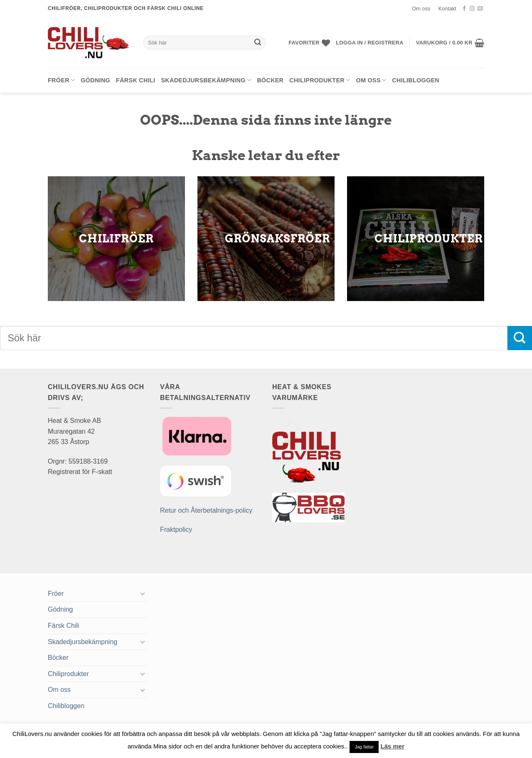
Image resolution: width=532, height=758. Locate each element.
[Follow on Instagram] (472, 9)
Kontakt (447, 9)
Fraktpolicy (176, 530)
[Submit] (258, 43)
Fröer (61, 80)
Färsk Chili (135, 80)
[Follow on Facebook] (464, 9)
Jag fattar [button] (364, 747)
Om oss (421, 9)
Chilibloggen (416, 80)
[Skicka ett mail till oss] (480, 9)
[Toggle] (143, 593)
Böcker (270, 80)
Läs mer (393, 746)
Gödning (95, 80)
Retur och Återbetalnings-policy (206, 510)
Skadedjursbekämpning (206, 80)
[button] (370, 43)
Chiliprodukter (320, 80)
